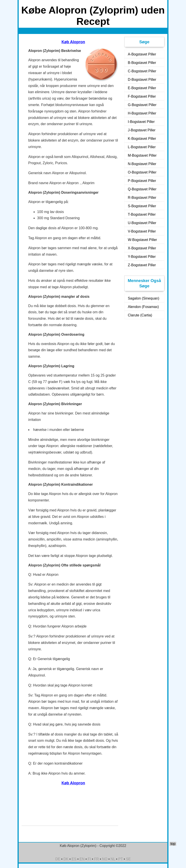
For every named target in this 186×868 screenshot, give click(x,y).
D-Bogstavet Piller (142, 80)
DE (58, 859)
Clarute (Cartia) (140, 315)
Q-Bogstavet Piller (142, 189)
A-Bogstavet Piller (142, 54)
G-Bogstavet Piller (142, 105)
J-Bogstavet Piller (142, 130)
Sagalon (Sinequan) (143, 298)
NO (105, 859)
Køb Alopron (73, 42)
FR (97, 859)
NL (113, 859)
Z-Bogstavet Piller (142, 265)
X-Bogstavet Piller (142, 248)
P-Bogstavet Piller (142, 181)
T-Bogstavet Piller (142, 214)
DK (66, 859)
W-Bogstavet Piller (142, 240)
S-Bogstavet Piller (142, 206)
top (173, 844)
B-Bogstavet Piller (142, 63)
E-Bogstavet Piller (142, 88)
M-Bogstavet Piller (142, 155)
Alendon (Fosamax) (143, 307)
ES (74, 859)
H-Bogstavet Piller (142, 113)
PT (120, 859)
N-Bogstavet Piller (142, 164)
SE (128, 859)
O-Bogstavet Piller (142, 172)
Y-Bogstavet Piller (142, 257)
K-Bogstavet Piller (142, 139)
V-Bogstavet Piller (142, 231)
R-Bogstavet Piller (142, 198)
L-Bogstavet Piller (142, 147)
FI (89, 859)
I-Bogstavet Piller (141, 122)
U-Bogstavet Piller (142, 223)
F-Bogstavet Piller (142, 96)
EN (82, 859)
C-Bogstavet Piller (142, 71)
